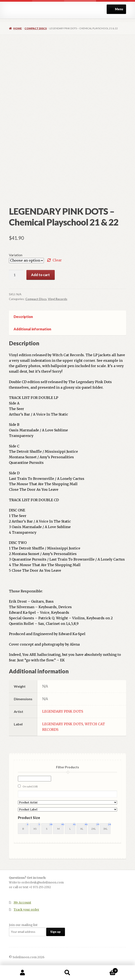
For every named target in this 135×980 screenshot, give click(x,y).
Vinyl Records (58, 299)
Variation (16, 255)
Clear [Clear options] (57, 260)
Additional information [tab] (32, 329)
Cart (104, 970)
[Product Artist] (67, 802)
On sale (30, 786)
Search (67, 973)
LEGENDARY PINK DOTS (63, 711)
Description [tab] (23, 317)
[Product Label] (67, 809)
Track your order (26, 910)
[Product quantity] (16, 275)
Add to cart (40, 275)
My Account (22, 903)
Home (17, 28)
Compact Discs (36, 28)
